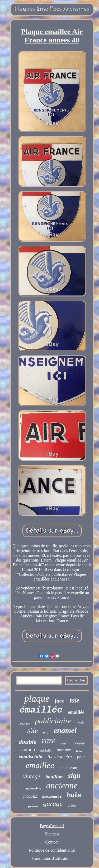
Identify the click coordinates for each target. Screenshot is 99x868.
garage (53, 804)
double (28, 742)
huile (74, 795)
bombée (64, 750)
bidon (72, 805)
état (46, 733)
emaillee (40, 765)
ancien (28, 749)
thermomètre (52, 796)
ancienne (62, 786)
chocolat (30, 796)
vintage (32, 776)
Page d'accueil (52, 826)
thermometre (60, 757)
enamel (65, 730)
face (59, 701)
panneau (33, 806)
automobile (33, 788)
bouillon (54, 777)
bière (79, 751)
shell (81, 723)
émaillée (41, 710)
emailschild (31, 756)
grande (79, 743)
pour (81, 757)
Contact (52, 842)
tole (74, 700)
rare (49, 741)
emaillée (76, 712)
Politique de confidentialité (52, 850)
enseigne (25, 724)
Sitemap (52, 834)
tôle (33, 731)
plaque (37, 699)
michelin (46, 750)
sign (74, 775)
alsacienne (69, 767)
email (65, 743)
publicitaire (53, 721)
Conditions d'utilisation (52, 858)
